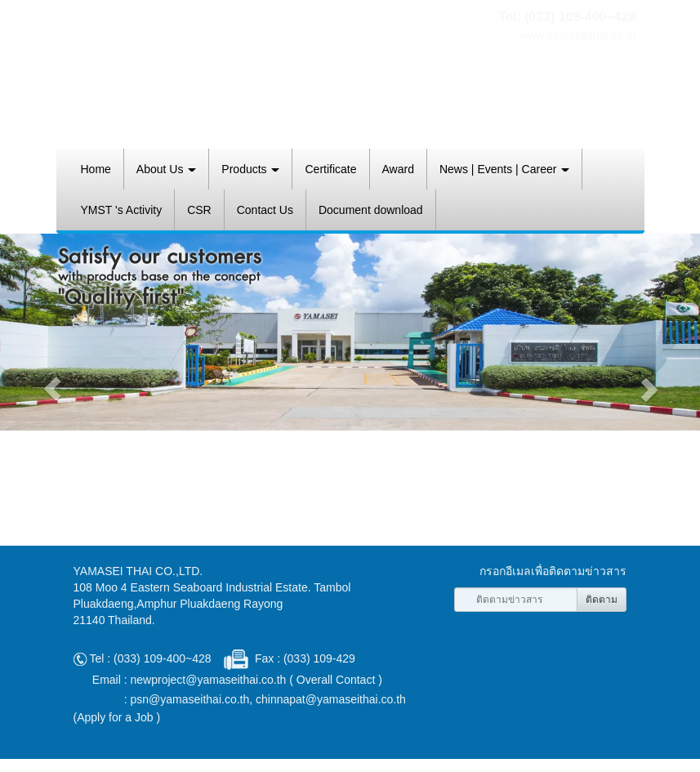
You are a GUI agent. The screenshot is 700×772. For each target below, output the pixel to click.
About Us (166, 169)
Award (398, 169)
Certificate (330, 169)
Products (250, 169)
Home (96, 169)
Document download (371, 210)
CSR (199, 210)
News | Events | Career (504, 169)
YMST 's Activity (122, 210)
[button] (53, 389)
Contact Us (265, 210)
